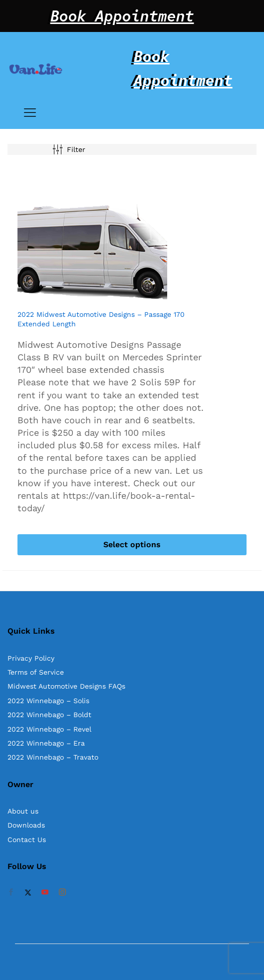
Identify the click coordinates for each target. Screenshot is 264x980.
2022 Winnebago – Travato (53, 757)
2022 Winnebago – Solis (48, 701)
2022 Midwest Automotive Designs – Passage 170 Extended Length (101, 319)
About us (23, 811)
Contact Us (27, 840)
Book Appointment (122, 16)
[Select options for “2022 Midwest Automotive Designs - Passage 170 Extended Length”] (132, 545)
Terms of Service (36, 672)
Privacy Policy (31, 658)
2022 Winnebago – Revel (49, 729)
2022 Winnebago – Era (46, 743)
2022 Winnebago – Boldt (49, 715)
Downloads (26, 825)
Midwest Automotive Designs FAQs (66, 686)
